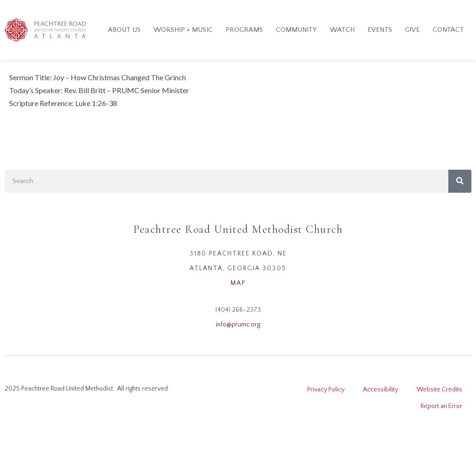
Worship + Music (183, 30)
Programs (244, 30)
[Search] (460, 181)
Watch (342, 30)
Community (296, 30)
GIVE (412, 30)
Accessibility (381, 390)
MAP (238, 283)
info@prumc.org (238, 325)
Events (380, 30)
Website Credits (439, 390)
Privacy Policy (326, 390)
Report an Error (441, 406)
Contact (448, 30)
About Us (124, 30)
